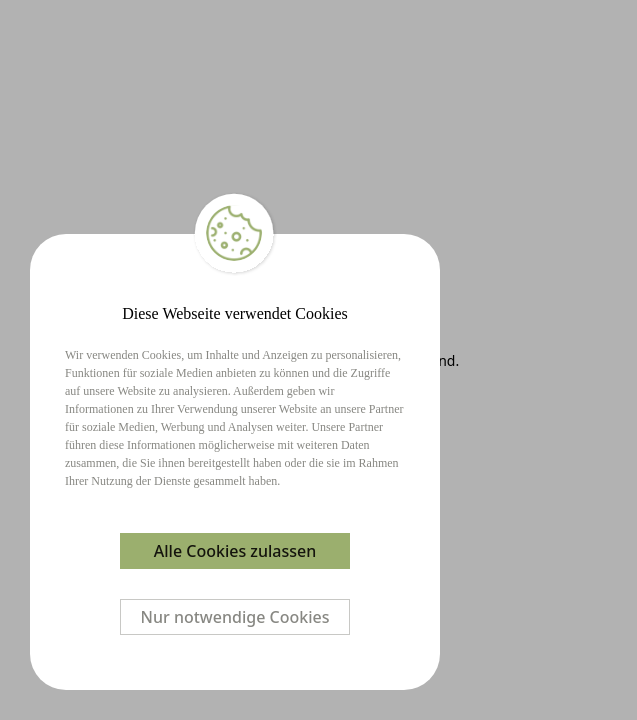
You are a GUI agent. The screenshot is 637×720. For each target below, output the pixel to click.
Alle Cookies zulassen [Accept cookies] (235, 551)
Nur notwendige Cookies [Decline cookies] (235, 617)
